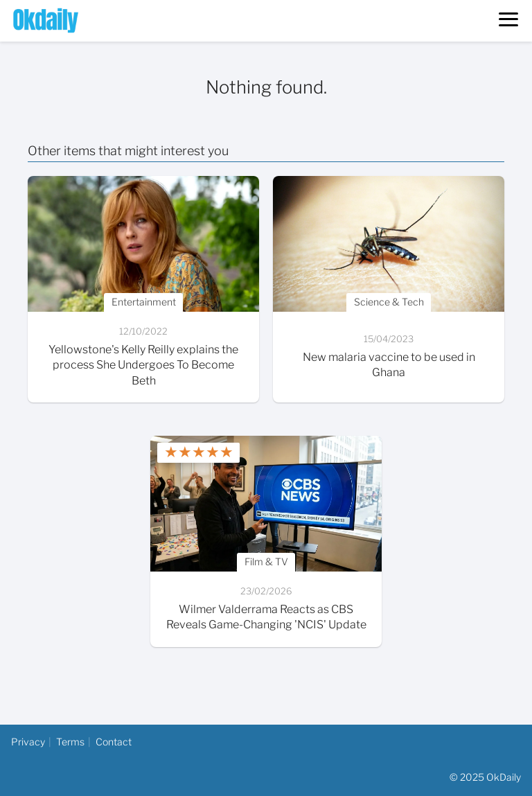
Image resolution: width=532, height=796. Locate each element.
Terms (70, 742)
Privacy (28, 742)
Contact (114, 742)
